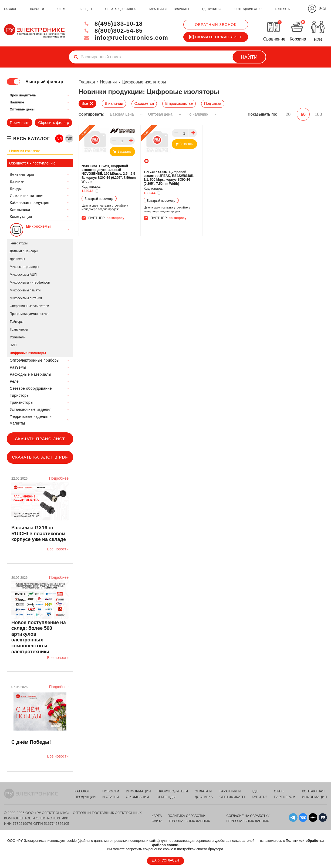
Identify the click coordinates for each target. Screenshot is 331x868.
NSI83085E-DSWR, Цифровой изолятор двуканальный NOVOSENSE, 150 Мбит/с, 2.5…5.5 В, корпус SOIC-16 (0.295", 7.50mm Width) (109, 174)
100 (318, 114)
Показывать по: (262, 114)
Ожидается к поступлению (32, 163)
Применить (19, 123)
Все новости (58, 549)
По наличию (202, 114)
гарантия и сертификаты (169, 9)
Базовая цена (126, 114)
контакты (283, 9)
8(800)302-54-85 (113, 31)
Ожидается (144, 103)
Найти (249, 57)
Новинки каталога (25, 151)
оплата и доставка (120, 9)
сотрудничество (248, 9)
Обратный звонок (216, 25)
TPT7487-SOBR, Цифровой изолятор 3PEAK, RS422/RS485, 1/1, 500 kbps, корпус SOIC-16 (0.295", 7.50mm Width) (169, 178)
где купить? (212, 9)
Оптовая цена (165, 114)
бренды (86, 9)
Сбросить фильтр (53, 123)
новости (37, 9)
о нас (62, 9)
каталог (10, 9)
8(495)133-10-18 (113, 24)
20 (288, 114)
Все (85, 103)
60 (303, 114)
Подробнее (59, 478)
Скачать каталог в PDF (40, 457)
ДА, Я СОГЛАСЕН (165, 860)
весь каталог (32, 139)
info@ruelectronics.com (126, 38)
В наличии (114, 103)
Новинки (108, 82)
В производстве (179, 103)
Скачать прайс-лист (216, 37)
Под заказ (213, 103)
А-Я (59, 139)
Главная (87, 82)
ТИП (69, 139)
